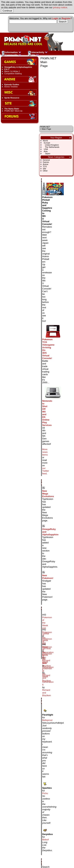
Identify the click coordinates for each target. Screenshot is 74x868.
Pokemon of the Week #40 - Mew (47, 655)
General (46, 160)
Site (33, 55)
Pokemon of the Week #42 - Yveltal (47, 625)
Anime (46, 164)
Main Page (46, 129)
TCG (45, 166)
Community (11, 55)
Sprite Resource (12, 98)
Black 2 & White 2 (12, 71)
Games (46, 162)
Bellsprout (47, 720)
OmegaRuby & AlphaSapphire (18, 67)
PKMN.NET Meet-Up (13, 111)
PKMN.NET (45, 127)
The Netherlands (51, 147)
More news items (45, 452)
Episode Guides (12, 84)
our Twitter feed (46, 471)
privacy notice (60, 7)
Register (66, 18)
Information (11, 52)
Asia (45, 151)
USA (45, 149)
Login (55, 18)
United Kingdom (51, 145)
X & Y (7, 69)
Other (45, 171)
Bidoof (45, 840)
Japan (47, 154)
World (45, 141)
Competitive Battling (13, 74)
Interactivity (38, 52)
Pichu (45, 793)
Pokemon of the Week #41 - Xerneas (47, 640)
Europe (46, 143)
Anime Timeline (11, 87)
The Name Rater (12, 109)
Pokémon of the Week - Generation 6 (48, 662)
